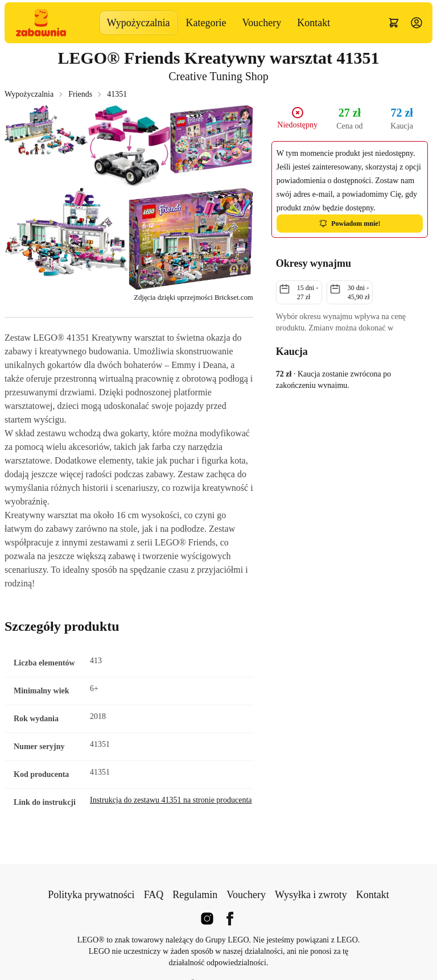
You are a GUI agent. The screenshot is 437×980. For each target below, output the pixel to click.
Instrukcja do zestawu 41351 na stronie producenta (171, 800)
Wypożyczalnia (139, 23)
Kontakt (314, 23)
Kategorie (206, 23)
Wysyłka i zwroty (311, 895)
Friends (80, 94)
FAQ (154, 895)
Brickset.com (234, 297)
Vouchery (262, 23)
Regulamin (195, 895)
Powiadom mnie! (349, 224)
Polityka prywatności (91, 895)
